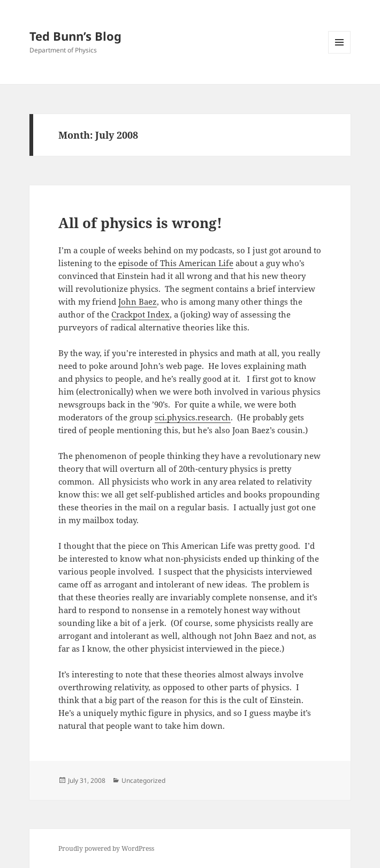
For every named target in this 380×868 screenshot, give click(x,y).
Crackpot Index (140, 314)
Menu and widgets (340, 53)
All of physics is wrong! (140, 223)
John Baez (138, 301)
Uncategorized (143, 780)
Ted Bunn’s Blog (75, 36)
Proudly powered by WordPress (106, 848)
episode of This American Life (176, 263)
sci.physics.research (193, 417)
